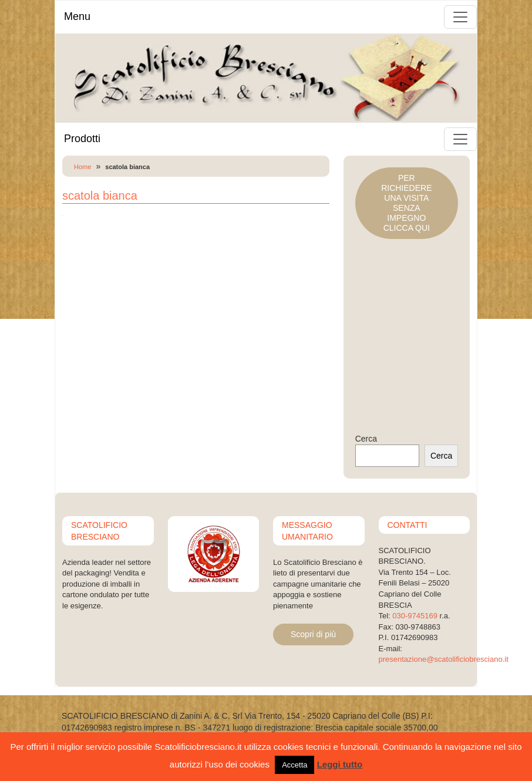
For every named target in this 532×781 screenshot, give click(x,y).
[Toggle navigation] (460, 17)
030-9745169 (415, 616)
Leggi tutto (340, 764)
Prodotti (82, 139)
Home (83, 167)
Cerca (366, 439)
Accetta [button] (294, 765)
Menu (77, 16)
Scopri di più (313, 634)
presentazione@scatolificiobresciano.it (444, 659)
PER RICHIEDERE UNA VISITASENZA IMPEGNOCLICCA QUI (406, 203)
